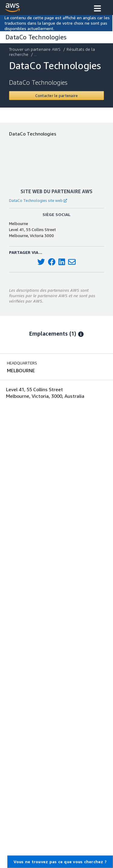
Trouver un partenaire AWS (35, 49)
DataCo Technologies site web (38, 200)
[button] (97, 9)
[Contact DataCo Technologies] (56, 96)
